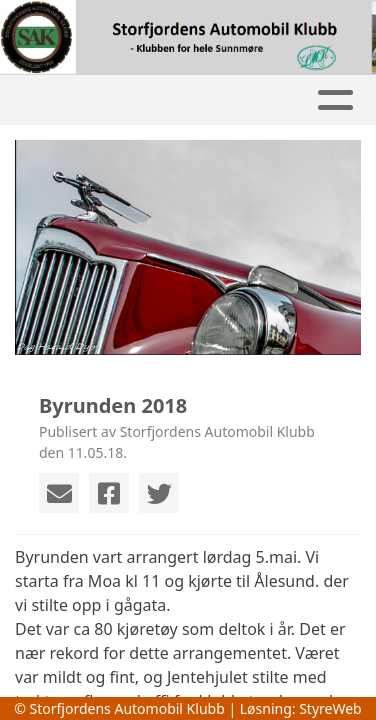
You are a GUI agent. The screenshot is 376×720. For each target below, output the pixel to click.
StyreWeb (330, 708)
